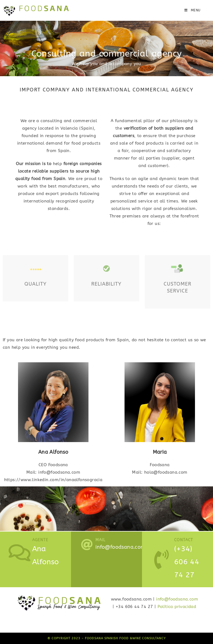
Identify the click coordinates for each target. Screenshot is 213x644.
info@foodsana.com (177, 599)
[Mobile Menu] (192, 10)
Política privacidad (177, 607)
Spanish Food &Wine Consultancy (135, 638)
